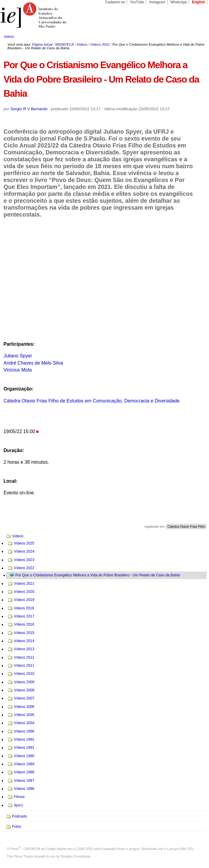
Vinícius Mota (18, 370)
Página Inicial (42, 44)
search (194, 37)
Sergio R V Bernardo (29, 109)
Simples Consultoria (75, 856)
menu (9, 36)
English (198, 2)
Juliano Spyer (18, 356)
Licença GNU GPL (180, 849)
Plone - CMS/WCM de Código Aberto (38, 849)
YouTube (137, 2)
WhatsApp (179, 2)
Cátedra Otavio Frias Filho (186, 527)
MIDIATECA (64, 44)
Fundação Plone (113, 849)
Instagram (157, 2)
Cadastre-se (115, 2)
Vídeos (82, 44)
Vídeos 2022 (100, 44)
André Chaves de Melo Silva (33, 363)
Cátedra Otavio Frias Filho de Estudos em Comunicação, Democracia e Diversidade (92, 401)
